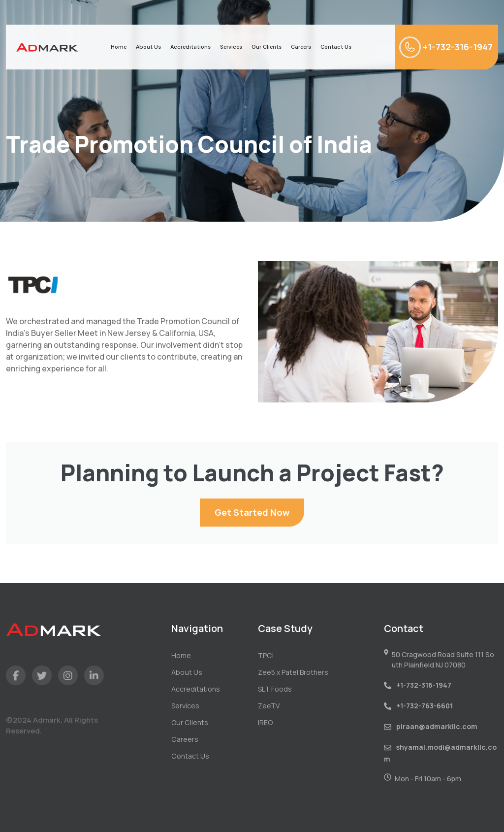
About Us (148, 47)
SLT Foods (275, 689)
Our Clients (267, 47)
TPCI (266, 655)
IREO (265, 722)
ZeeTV (269, 706)
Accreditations (190, 47)
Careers (301, 47)
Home (119, 47)
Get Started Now (252, 512)
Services (231, 47)
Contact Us (336, 47)
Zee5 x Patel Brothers (293, 672)
